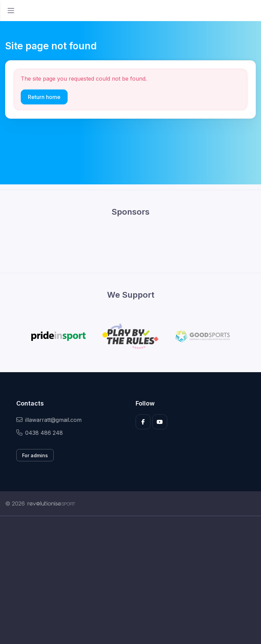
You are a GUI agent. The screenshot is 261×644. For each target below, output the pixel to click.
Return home (44, 97)
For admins (35, 455)
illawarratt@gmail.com (49, 420)
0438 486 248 (40, 433)
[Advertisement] (130, 580)
